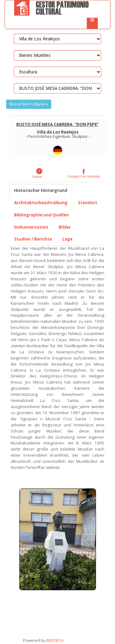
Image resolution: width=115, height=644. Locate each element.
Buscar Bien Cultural (29, 104)
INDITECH (54, 640)
